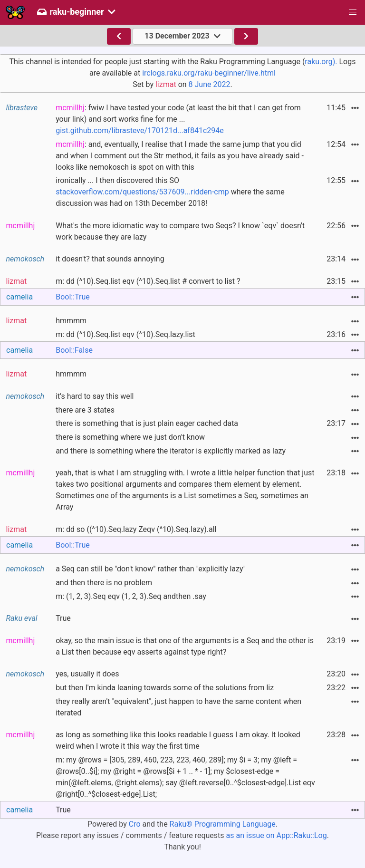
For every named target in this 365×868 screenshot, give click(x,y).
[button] (353, 12)
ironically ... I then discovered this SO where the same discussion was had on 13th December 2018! (170, 192)
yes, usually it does (87, 674)
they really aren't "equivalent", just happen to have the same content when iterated (178, 707)
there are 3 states (85, 410)
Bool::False (74, 350)
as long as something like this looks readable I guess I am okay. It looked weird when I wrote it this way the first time (178, 740)
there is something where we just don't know (130, 437)
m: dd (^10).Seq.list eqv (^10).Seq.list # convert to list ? (148, 281)
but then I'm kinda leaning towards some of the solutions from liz (165, 688)
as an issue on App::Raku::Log (277, 835)
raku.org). (321, 62)
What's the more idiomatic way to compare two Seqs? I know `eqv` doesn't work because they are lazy (180, 231)
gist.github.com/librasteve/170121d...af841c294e (140, 130)
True (63, 618)
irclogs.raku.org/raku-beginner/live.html (209, 73)
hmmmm (71, 321)
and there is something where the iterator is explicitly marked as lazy (171, 451)
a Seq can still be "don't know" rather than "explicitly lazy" (151, 569)
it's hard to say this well (95, 396)
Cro (135, 824)
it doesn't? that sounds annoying (110, 259)
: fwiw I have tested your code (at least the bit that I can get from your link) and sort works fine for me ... (178, 119)
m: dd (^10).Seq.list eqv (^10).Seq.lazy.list (125, 334)
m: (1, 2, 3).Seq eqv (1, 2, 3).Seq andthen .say (131, 596)
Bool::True (73, 297)
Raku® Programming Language (223, 824)
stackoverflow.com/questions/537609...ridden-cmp (142, 192)
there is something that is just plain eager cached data (147, 423)
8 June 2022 (210, 84)
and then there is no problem (104, 583)
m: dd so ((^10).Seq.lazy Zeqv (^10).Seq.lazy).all (136, 529)
